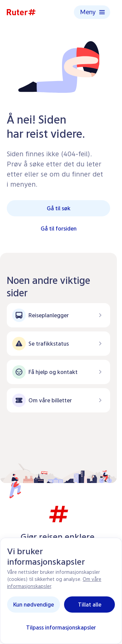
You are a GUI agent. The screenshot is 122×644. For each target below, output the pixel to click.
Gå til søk (59, 208)
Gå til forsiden (59, 229)
